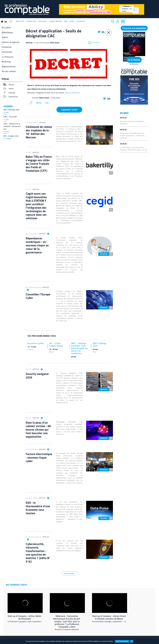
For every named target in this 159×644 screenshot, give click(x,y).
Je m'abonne (134, 60)
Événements (7, 52)
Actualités (6, 28)
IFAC (66, 21)
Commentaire (93, 43)
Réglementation (9, 67)
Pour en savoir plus (122, 641)
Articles (9, 85)
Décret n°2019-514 (72, 93)
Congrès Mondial (55, 21)
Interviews (43, 21)
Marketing (6, 62)
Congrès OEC (31, 21)
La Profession (8, 57)
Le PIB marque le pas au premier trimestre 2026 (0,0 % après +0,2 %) (133, 149)
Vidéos (8, 89)
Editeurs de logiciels (11, 42)
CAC (47, 103)
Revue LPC (20, 21)
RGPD (72, 21)
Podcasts (9, 93)
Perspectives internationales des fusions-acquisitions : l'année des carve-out (132, 136)
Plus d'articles (69, 573)
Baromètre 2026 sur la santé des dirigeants (132, 123)
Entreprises (7, 47)
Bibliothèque (7, 32)
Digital (5, 37)
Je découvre (134, 64)
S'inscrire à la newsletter (134, 28)
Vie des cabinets (9, 71)
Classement (81, 21)
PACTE (39, 103)
